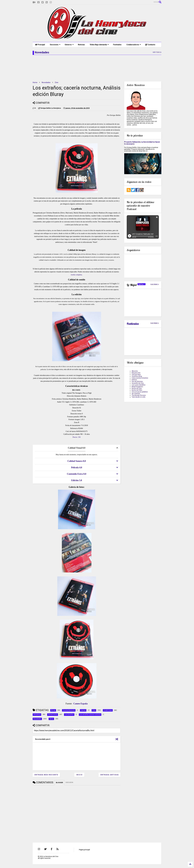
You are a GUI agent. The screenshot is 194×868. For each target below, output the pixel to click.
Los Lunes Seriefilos (139, 385)
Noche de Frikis (137, 390)
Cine (57, 82)
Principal (40, 45)
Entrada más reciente (46, 775)
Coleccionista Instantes (140, 378)
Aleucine (135, 371)
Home (35, 82)
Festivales (117, 45)
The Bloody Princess (139, 395)
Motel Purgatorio (137, 387)
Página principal (84, 850)
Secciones (55, 45)
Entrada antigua (110, 775)
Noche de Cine (137, 388)
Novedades (46, 82)
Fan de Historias (137, 381)
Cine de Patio (136, 375)
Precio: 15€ (77, 437)
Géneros (69, 45)
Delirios (134, 380)
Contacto (150, 45)
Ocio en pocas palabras (140, 392)
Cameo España (81, 704)
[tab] (77, 448)
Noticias (81, 45)
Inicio (79, 775)
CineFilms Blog (137, 376)
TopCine (142, 284)
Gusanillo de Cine (138, 383)
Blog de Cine (136, 373)
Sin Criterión (136, 394)
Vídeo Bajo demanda (99, 45)
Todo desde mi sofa (138, 397)
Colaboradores (134, 45)
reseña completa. (77, 275)
